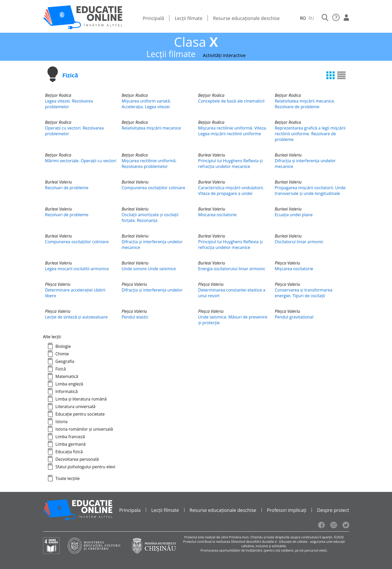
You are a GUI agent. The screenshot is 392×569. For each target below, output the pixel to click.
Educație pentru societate (80, 414)
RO (303, 18)
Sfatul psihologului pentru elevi (85, 467)
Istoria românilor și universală (84, 429)
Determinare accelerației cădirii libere (75, 293)
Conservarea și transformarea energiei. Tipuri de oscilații (304, 293)
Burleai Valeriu (212, 155)
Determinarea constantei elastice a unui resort (232, 293)
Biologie (63, 346)
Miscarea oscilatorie (217, 215)
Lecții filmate (188, 18)
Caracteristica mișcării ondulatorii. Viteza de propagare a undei (231, 191)
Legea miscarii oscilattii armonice (77, 269)
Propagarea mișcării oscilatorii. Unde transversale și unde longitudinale (310, 191)
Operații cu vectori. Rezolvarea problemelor (74, 131)
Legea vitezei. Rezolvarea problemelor (69, 104)
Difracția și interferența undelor (152, 290)
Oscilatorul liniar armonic (299, 242)
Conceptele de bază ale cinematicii (231, 101)
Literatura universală (75, 407)
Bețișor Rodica (58, 95)
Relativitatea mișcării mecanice (151, 128)
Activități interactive (224, 55)
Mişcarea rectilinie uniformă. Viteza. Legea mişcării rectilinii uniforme (233, 131)
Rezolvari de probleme (67, 188)
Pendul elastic (135, 317)
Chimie (62, 354)
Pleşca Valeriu (287, 263)
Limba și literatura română (81, 399)
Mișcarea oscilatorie (294, 269)
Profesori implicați (287, 510)
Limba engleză (69, 384)
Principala (130, 510)
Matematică (67, 376)
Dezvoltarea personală (77, 459)
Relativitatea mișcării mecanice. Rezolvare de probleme (305, 104)
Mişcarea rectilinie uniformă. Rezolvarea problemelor (149, 164)
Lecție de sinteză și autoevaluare (77, 317)
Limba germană (71, 444)
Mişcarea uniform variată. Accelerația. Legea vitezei (146, 104)
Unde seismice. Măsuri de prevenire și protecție (233, 320)
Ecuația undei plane (294, 215)
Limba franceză (70, 437)
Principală (153, 18)
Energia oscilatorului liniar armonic (232, 269)
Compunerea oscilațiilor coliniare (153, 188)
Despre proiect (333, 510)
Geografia (65, 361)
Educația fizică (69, 452)
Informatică (67, 391)
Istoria (62, 422)
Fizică (61, 369)
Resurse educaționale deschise (246, 18)
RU (311, 18)
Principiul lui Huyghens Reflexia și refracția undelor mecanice (231, 164)
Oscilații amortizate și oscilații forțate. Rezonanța (150, 218)
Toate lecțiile (68, 478)
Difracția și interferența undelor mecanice (305, 164)
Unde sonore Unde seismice (149, 269)
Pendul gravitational (294, 317)
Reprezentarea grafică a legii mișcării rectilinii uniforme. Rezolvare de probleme (310, 134)
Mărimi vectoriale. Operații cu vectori (81, 161)
